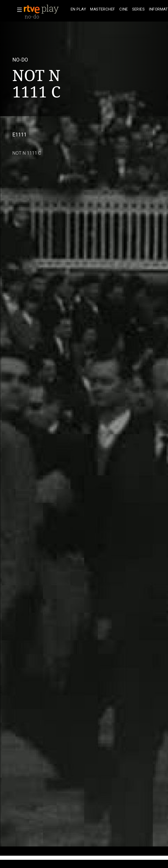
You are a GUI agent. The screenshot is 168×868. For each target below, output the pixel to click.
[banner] (46, 9)
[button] (18, 10)
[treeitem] (78, 9)
